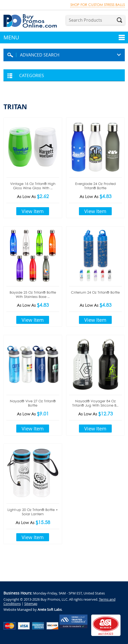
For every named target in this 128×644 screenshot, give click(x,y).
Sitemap (31, 604)
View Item (33, 211)
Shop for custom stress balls (98, 5)
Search (119, 20)
